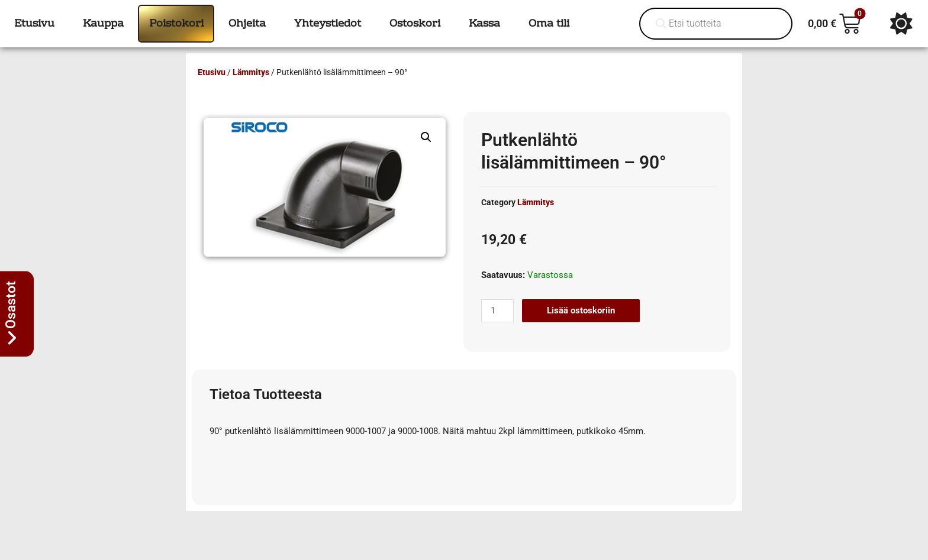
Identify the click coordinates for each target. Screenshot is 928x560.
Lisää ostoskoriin (581, 310)
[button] (426, 137)
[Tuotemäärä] (497, 311)
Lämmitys (251, 72)
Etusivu (212, 72)
